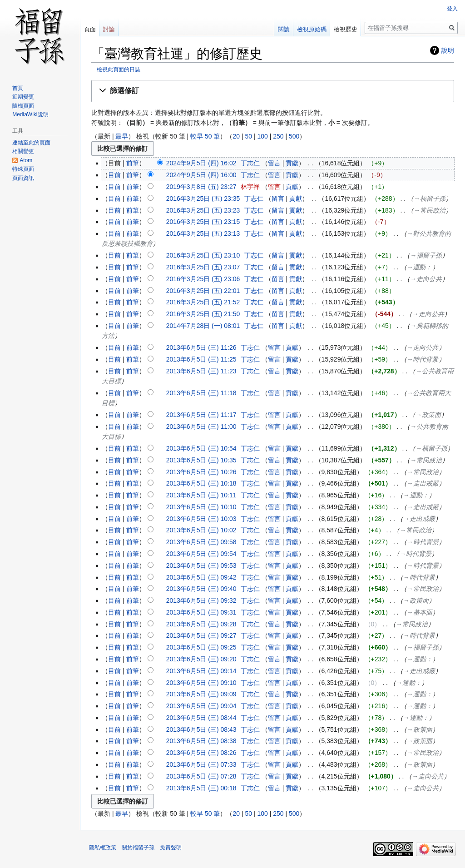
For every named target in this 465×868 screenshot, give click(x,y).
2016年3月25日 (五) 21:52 (203, 302)
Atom (26, 160)
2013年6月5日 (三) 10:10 (201, 507)
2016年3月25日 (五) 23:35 (203, 198)
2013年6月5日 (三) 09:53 (201, 565)
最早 (122, 136)
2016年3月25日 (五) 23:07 (203, 267)
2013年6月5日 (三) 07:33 (201, 764)
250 (278, 136)
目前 (114, 175)
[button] (273, 91)
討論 (109, 29)
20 (236, 136)
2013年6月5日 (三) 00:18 (201, 788)
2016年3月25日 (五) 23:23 (203, 210)
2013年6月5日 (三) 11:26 (201, 347)
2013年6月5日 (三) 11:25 (201, 359)
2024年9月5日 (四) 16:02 (201, 163)
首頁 (18, 88)
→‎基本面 (420, 612)
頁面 (90, 29)
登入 (452, 9)
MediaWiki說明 (30, 114)
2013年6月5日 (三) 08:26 (201, 753)
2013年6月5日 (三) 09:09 (201, 694)
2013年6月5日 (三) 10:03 (201, 519)
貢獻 (292, 163)
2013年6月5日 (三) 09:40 (201, 589)
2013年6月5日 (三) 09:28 (201, 624)
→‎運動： (420, 267)
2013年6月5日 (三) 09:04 (201, 706)
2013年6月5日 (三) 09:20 (201, 659)
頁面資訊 (23, 178)
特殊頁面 (23, 169)
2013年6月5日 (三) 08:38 (201, 741)
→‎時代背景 (423, 359)
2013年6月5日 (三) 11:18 (201, 393)
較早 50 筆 (205, 136)
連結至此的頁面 (31, 143)
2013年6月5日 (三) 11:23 (201, 371)
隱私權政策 (103, 848)
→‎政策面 (428, 415)
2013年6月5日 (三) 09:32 (201, 600)
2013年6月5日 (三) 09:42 (201, 577)
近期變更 (23, 97)
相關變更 (23, 151)
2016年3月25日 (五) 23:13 (203, 233)
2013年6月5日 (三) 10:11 (201, 495)
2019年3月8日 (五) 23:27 (201, 187)
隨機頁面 (23, 106)
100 (262, 136)
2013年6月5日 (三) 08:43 (201, 729)
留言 (274, 163)
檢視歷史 (346, 29)
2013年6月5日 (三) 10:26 (201, 472)
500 (294, 136)
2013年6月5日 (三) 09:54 (201, 554)
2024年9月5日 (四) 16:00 (201, 175)
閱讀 (284, 29)
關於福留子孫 (138, 848)
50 (248, 136)
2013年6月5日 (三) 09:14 (201, 671)
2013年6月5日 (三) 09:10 (201, 683)
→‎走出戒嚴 (423, 483)
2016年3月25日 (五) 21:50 (203, 314)
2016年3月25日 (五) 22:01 (203, 291)
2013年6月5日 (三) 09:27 (201, 635)
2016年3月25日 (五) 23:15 (203, 222)
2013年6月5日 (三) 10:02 (201, 530)
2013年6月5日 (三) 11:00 (201, 427)
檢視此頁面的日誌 (119, 69)
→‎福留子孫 (430, 198)
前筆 (133, 163)
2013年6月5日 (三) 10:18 (201, 483)
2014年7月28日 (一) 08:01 (203, 326)
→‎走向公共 (426, 279)
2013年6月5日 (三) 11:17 (201, 415)
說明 (448, 50)
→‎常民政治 (430, 210)
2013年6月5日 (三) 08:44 (201, 718)
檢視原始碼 (312, 29)
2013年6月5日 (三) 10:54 (201, 448)
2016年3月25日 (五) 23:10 (203, 255)
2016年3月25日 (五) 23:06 (203, 279)
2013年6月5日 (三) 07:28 (201, 776)
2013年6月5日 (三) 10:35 (201, 460)
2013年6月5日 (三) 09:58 (201, 542)
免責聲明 (171, 848)
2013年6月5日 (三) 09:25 (201, 647)
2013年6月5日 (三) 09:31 (201, 612)
